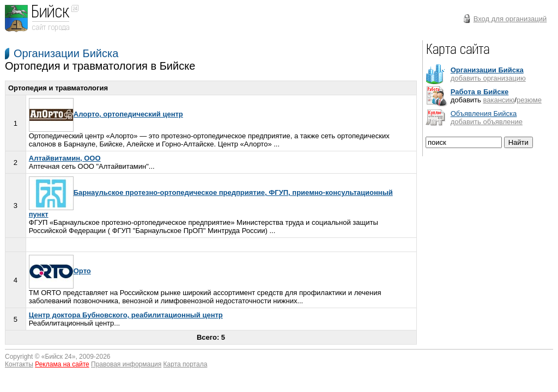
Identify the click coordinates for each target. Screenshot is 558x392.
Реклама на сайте (62, 364)
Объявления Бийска (484, 114)
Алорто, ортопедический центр (106, 114)
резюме (529, 100)
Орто (60, 271)
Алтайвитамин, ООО (65, 158)
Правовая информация (126, 364)
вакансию (499, 100)
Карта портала (186, 364)
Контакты (19, 364)
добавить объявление (487, 122)
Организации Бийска (66, 53)
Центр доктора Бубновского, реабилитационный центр (126, 315)
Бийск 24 (59, 357)
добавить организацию (488, 78)
